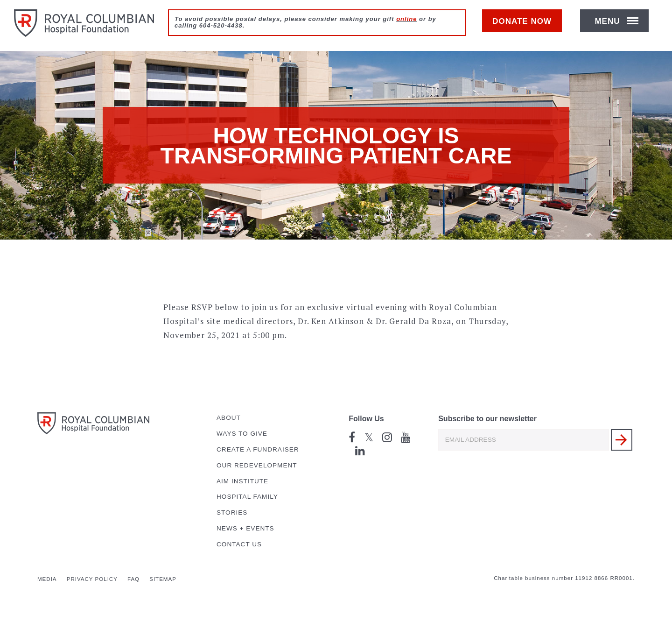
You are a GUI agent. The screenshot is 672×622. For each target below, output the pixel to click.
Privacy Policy (92, 579)
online (406, 19)
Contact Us (239, 544)
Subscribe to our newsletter (487, 419)
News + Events (245, 528)
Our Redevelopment (257, 465)
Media (47, 579)
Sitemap (163, 579)
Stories (232, 512)
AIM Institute (242, 481)
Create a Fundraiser (258, 449)
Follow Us (366, 419)
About (229, 418)
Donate (527, 26)
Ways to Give (242, 434)
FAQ (133, 579)
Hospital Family (247, 497)
